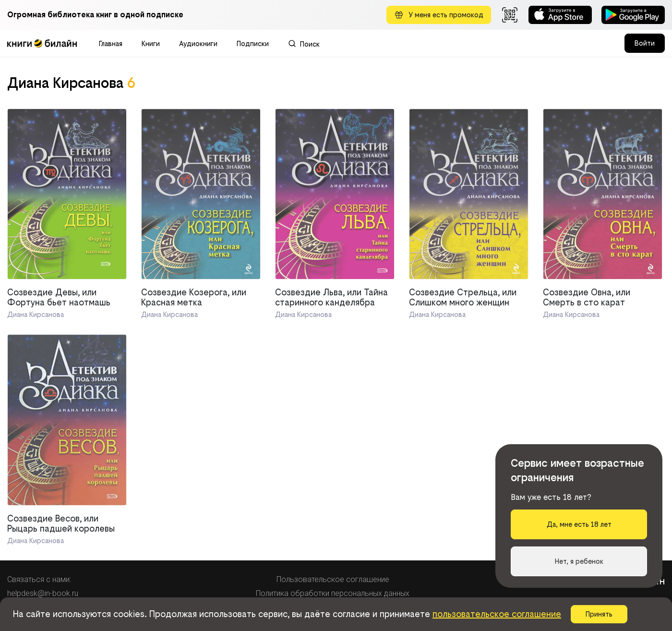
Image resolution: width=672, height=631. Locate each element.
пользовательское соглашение (497, 614)
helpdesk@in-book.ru (43, 593)
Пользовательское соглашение (333, 579)
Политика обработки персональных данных (333, 593)
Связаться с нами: (39, 579)
